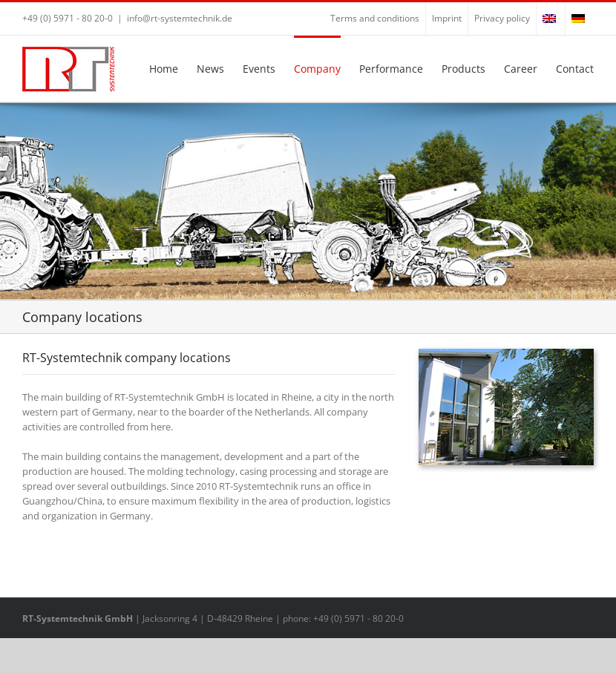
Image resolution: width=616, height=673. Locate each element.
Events (259, 69)
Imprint (447, 18)
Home (164, 69)
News (210, 69)
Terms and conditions (375, 18)
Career (521, 69)
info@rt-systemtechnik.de (180, 18)
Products (463, 69)
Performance (391, 69)
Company (317, 69)
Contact (575, 69)
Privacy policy (502, 18)
